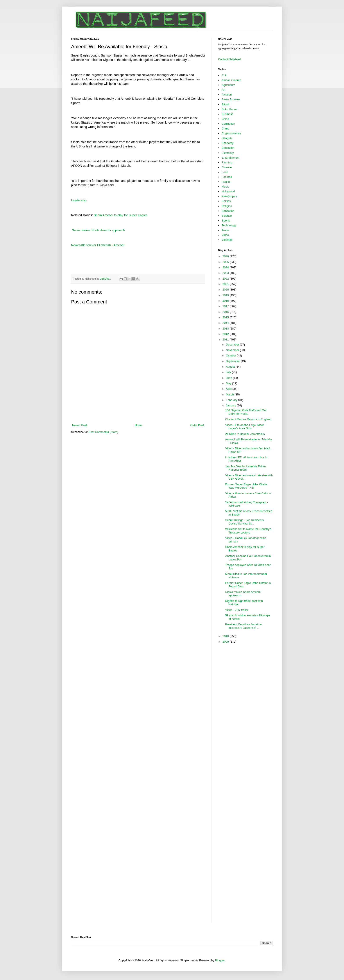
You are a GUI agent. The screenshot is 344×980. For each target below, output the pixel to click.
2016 (226, 312)
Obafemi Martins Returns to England (248, 419)
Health (226, 182)
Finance (227, 167)
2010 (226, 636)
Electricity (228, 153)
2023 (226, 273)
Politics (226, 201)
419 (224, 75)
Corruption (228, 124)
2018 (226, 301)
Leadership (79, 200)
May (229, 383)
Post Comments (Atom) (103, 432)
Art (223, 90)
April (229, 389)
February (232, 400)
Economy (228, 143)
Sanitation (228, 211)
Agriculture (228, 85)
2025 (226, 262)
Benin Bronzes (231, 99)
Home (139, 425)
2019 (226, 295)
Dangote (227, 138)
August (231, 367)
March (230, 394)
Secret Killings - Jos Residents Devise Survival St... (244, 522)
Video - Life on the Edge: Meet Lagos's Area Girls (244, 427)
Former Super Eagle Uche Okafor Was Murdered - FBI (246, 486)
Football (227, 177)
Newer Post (80, 425)
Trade (225, 230)
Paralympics (229, 196)
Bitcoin (226, 104)
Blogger (220, 960)
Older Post (197, 425)
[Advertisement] (138, 411)
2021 (226, 284)
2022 (226, 279)
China (225, 119)
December (233, 345)
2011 (226, 339)
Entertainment (230, 158)
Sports (226, 221)
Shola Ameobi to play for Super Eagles (121, 215)
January (231, 405)
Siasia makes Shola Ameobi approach (98, 230)
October (231, 355)
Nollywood (228, 191)
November (233, 350)
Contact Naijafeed (229, 59)
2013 (226, 329)
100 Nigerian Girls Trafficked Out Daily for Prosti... (246, 412)
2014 (226, 323)
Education (228, 148)
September (233, 361)
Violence (227, 240)
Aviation (227, 95)
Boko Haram (229, 109)
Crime (225, 128)
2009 (226, 642)
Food (225, 172)
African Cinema (231, 80)
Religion (227, 206)
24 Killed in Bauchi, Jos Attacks (245, 434)
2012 (226, 334)
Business (227, 114)
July (229, 372)
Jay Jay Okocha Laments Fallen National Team (245, 468)
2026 (226, 256)
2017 (226, 306)
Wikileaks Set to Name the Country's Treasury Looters (248, 531)
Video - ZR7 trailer (237, 610)
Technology (229, 225)
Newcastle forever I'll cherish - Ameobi (98, 245)
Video (225, 235)
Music (225, 187)
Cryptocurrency (231, 133)
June (229, 378)
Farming (227, 162)
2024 (226, 267)
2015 (226, 317)
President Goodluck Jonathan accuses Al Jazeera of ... (244, 626)
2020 (226, 290)
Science (227, 216)
